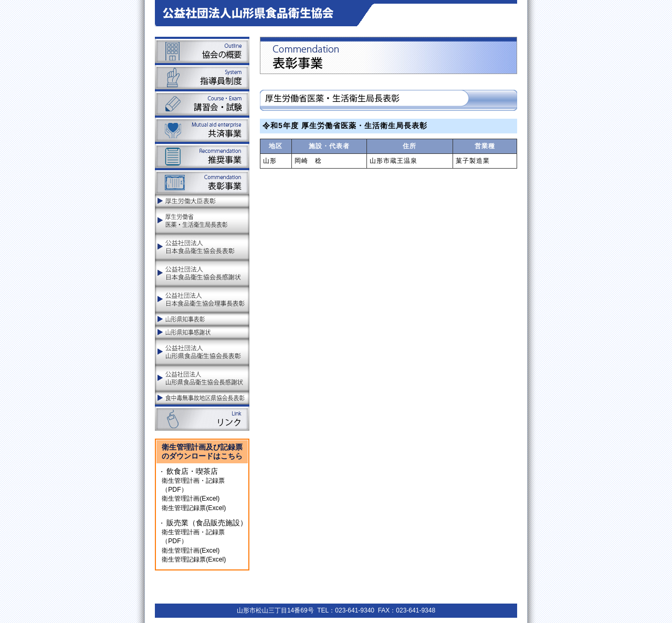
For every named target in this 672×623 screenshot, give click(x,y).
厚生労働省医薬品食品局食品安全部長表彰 (202, 221)
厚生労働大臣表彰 (202, 201)
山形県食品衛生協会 (255, 13)
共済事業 (202, 129)
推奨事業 (202, 155)
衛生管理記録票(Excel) (194, 508)
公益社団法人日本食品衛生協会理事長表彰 (202, 299)
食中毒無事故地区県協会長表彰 (202, 398)
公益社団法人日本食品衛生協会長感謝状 (202, 273)
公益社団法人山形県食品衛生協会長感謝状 (202, 378)
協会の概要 (202, 50)
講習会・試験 (202, 102)
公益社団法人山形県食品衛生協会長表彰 (202, 352)
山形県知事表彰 (202, 319)
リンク (202, 418)
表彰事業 (202, 181)
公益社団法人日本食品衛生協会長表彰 (202, 247)
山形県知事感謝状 (202, 332)
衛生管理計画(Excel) (191, 499)
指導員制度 (202, 76)
